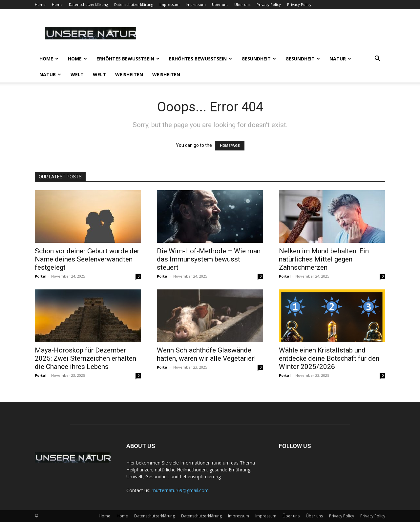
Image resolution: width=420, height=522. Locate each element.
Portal (41, 276)
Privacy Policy (269, 4)
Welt (77, 74)
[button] (377, 59)
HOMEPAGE (230, 146)
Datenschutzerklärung (88, 4)
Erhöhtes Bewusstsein (128, 59)
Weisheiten (129, 74)
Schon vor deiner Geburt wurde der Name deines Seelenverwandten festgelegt (87, 259)
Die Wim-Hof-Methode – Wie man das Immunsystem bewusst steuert (209, 259)
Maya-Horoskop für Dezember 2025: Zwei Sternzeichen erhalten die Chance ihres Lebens (85, 358)
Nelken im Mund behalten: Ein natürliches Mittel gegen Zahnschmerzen (324, 259)
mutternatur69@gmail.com (180, 490)
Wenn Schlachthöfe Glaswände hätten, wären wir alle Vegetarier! (206, 354)
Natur (340, 59)
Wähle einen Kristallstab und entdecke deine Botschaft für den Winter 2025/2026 (329, 358)
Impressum (169, 4)
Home (40, 4)
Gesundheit (259, 59)
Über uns (220, 4)
